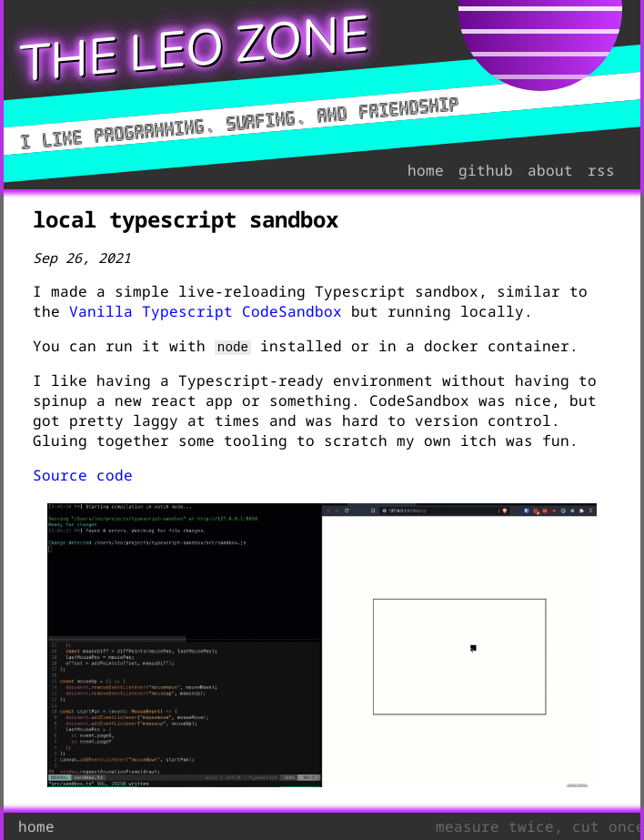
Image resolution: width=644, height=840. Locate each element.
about (550, 170)
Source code (83, 475)
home (426, 170)
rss (601, 170)
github (486, 170)
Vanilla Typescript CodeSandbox (206, 311)
